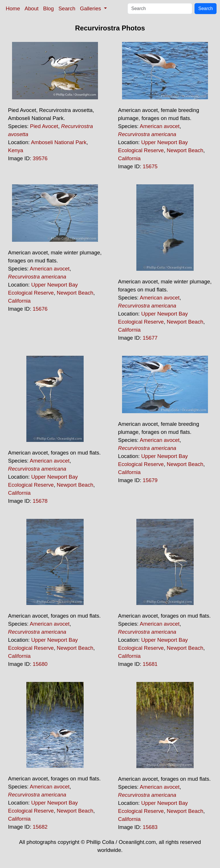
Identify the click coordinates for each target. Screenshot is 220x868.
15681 (150, 664)
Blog (49, 8)
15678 (40, 501)
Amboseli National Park (59, 142)
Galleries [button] (91, 8)
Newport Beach (185, 150)
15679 (150, 480)
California (129, 158)
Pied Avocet (44, 126)
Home (13, 8)
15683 (150, 827)
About (32, 8)
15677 (150, 338)
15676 (40, 309)
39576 (40, 158)
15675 (150, 166)
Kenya (16, 150)
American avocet (160, 126)
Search (67, 8)
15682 (40, 827)
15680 (40, 664)
